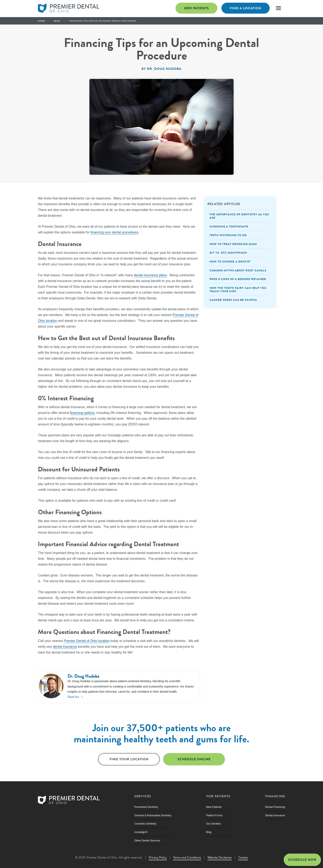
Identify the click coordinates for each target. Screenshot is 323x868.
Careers (243, 857)
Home (42, 21)
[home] (69, 9)
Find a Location (246, 8)
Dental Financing (275, 807)
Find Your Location (129, 759)
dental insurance (65, 647)
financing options (82, 413)
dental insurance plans (150, 275)
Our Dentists (214, 824)
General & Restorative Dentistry (153, 815)
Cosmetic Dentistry (145, 824)
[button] (278, 8)
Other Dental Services (147, 840)
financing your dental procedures (114, 232)
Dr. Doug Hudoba (164, 69)
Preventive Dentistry (146, 807)
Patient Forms (214, 815)
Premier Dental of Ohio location (87, 641)
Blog (57, 21)
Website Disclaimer (220, 857)
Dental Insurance (275, 815)
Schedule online (194, 759)
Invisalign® (141, 832)
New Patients (197, 8)
